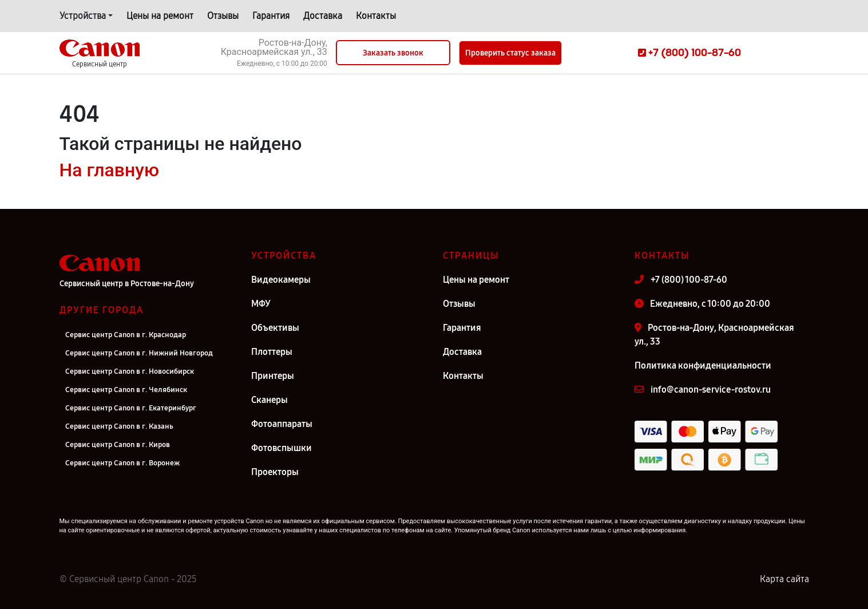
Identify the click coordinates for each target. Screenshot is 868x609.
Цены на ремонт (160, 16)
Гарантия (271, 16)
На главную (109, 170)
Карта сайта (784, 579)
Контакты (376, 16)
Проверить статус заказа (510, 53)
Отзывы (223, 16)
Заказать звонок (393, 53)
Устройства (83, 16)
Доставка (323, 16)
